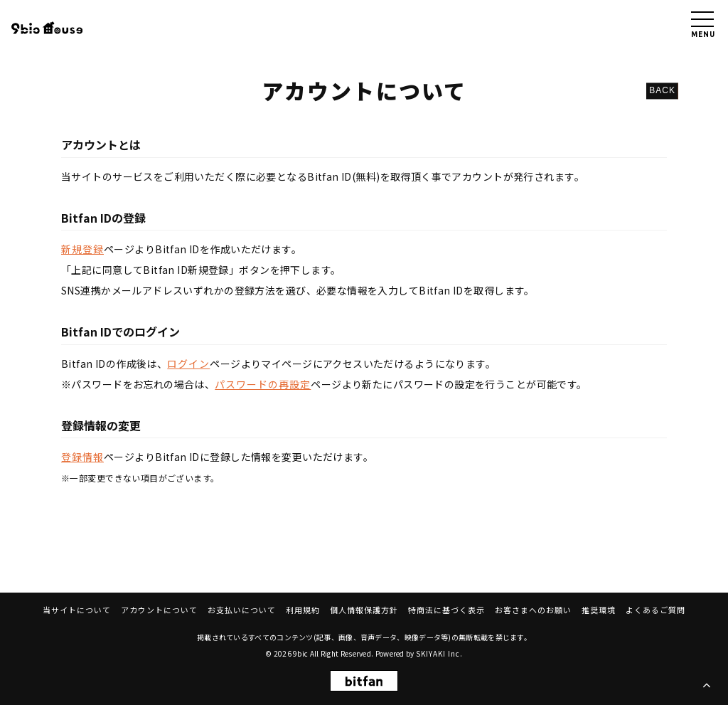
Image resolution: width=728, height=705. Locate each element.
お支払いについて (242, 610)
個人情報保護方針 (364, 610)
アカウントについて (159, 610)
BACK (662, 90)
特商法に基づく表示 (446, 610)
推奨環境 (599, 610)
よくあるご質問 (655, 610)
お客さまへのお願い (533, 610)
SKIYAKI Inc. (439, 653)
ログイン (188, 364)
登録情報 (82, 457)
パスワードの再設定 (263, 384)
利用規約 (303, 610)
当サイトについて (77, 610)
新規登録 (82, 249)
